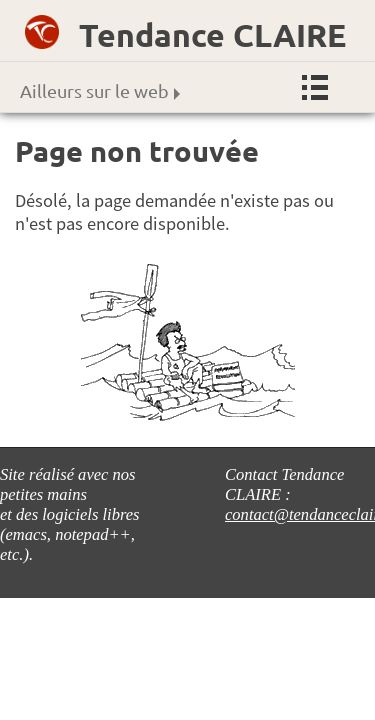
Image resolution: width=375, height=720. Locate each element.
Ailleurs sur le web (100, 90)
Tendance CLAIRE (212, 35)
